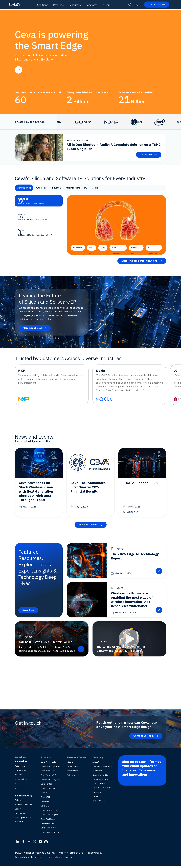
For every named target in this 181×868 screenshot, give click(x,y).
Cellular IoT (135, 249)
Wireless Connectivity (24, 806)
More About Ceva (33, 328)
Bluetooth (78, 248)
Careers (109, 5)
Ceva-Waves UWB (48, 772)
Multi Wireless (116, 249)
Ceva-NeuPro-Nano (49, 829)
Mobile (105, 188)
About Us (97, 764)
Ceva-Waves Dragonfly (51, 781)
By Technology (24, 797)
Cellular (18, 802)
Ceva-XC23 (46, 799)
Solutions (46, 5)
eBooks (70, 764)
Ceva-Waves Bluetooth (51, 768)
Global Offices (99, 802)
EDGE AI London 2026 (140, 483)
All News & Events (88, 526)
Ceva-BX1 (45, 803)
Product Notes (73, 768)
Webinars (71, 777)
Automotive (45, 188)
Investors (97, 794)
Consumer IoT (25, 188)
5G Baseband (152, 249)
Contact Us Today (144, 737)
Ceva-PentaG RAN (49, 790)
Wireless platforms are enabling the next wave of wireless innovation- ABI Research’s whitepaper (132, 601)
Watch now (146, 155)
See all (26, 612)
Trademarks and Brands (59, 859)
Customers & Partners (102, 768)
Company (94, 5)
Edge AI (18, 810)
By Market (21, 763)
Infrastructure (80, 188)
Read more (19, 70)
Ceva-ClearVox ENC (49, 812)
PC (94, 188)
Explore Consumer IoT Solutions (140, 261)
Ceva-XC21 (45, 794)
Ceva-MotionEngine (49, 816)
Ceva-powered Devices (103, 789)
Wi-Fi (91, 249)
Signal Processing (22, 815)
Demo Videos (72, 772)
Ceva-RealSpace (48, 821)
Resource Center (77, 759)
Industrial (62, 188)
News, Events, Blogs (101, 777)
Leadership (97, 772)
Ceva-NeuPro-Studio (50, 834)
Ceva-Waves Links (48, 764)
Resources (78, 5)
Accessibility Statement (28, 859)
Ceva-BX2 (45, 807)
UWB (103, 248)
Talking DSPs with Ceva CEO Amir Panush (46, 643)
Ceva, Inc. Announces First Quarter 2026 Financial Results (88, 487)
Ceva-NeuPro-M (48, 825)
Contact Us (151, 5)
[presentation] (17, 413)
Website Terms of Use (71, 854)
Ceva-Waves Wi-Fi (48, 777)
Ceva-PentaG (47, 785)
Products (61, 5)
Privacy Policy (94, 854)
